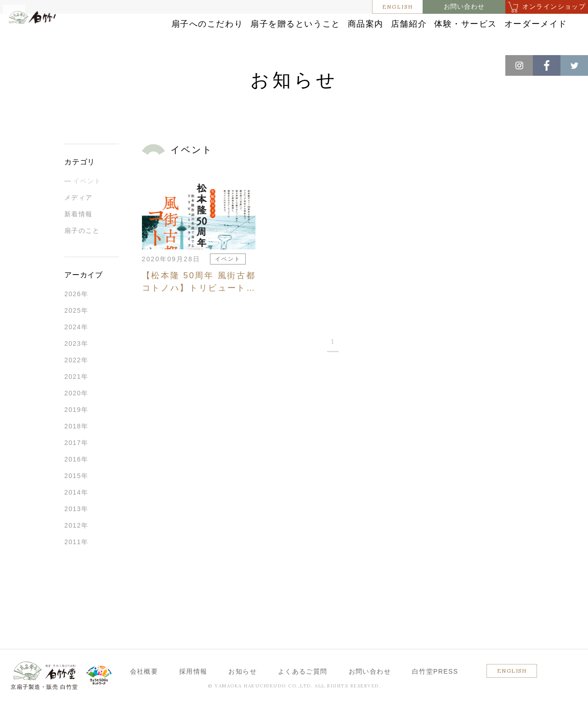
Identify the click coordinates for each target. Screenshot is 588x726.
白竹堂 (48, 38)
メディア (79, 219)
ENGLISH (398, 7)
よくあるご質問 (303, 693)
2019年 (76, 431)
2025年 (76, 332)
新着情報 (79, 236)
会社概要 (144, 693)
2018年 (76, 448)
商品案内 (379, 24)
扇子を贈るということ (294, 24)
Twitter (574, 65)
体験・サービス (516, 24)
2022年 (76, 382)
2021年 (76, 398)
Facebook (547, 65)
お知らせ (56, 64)
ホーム (23, 64)
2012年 (76, 547)
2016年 (76, 481)
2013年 (76, 530)
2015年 (76, 497)
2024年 (76, 349)
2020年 (76, 415)
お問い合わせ (464, 7)
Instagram (519, 65)
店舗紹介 (442, 24)
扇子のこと (82, 252)
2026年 (76, 315)
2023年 (76, 365)
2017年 (76, 464)
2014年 (76, 514)
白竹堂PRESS (435, 693)
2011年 (76, 563)
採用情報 (193, 693)
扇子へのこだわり (192, 24)
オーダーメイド (516, 42)
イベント (87, 203)
